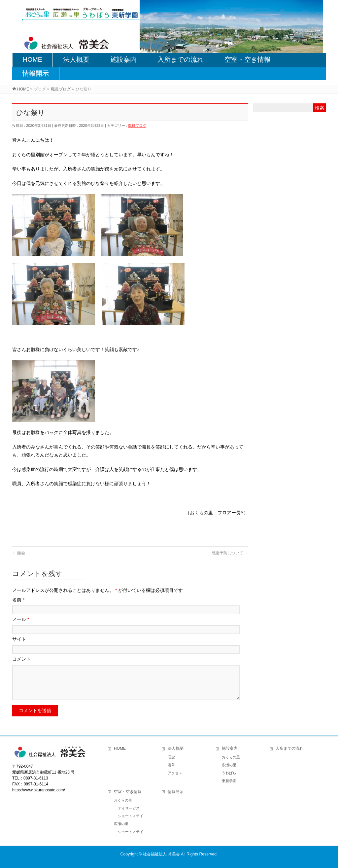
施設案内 (230, 749)
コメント (21, 659)
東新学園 (229, 781)
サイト (19, 639)
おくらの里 (231, 757)
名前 (18, 600)
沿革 (171, 765)
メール (21, 619)
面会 (19, 553)
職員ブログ (137, 126)
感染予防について (230, 553)
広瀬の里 (229, 765)
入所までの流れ (289, 749)
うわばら (229, 773)
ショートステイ (131, 816)
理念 (171, 757)
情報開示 (176, 792)
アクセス (175, 773)
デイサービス (129, 809)
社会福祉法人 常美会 (161, 854)
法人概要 (176, 749)
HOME (120, 749)
